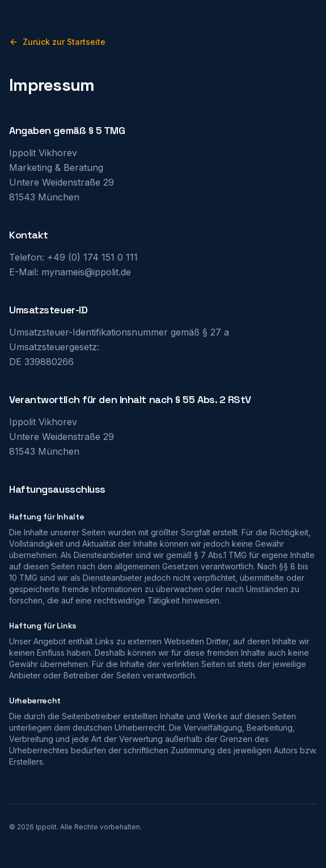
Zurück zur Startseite (57, 42)
